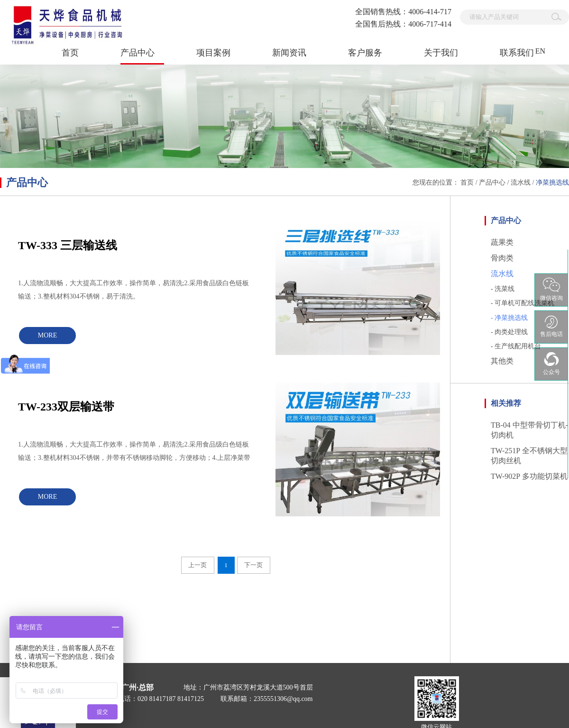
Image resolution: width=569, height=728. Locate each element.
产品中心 (492, 182)
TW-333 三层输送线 (68, 245)
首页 (70, 53)
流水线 (521, 182)
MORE (47, 335)
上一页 (197, 565)
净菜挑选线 (552, 182)
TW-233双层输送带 (66, 407)
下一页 (253, 565)
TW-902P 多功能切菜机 (529, 476)
